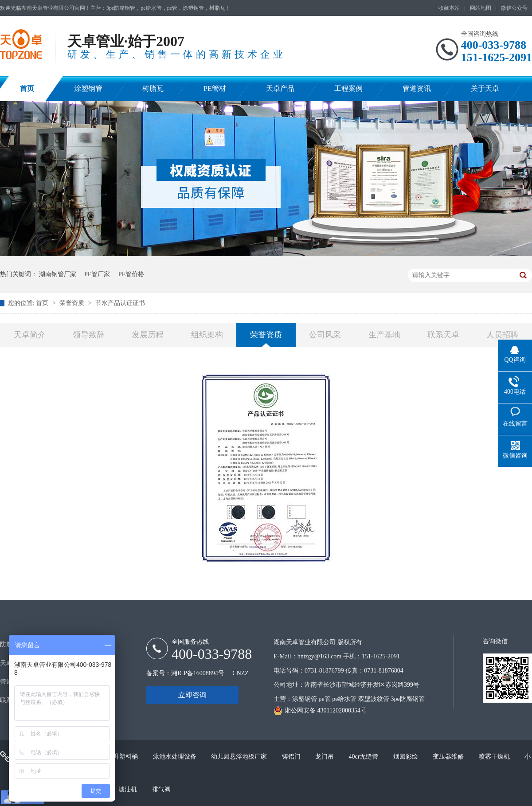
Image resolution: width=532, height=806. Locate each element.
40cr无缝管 (364, 757)
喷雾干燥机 (495, 757)
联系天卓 (443, 335)
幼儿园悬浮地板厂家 (240, 757)
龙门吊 (325, 757)
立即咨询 (192, 695)
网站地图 (481, 8)
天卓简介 (30, 335)
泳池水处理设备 (176, 757)
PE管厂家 (97, 274)
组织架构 (207, 335)
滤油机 (129, 789)
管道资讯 (417, 88)
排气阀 (161, 789)
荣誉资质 (73, 303)
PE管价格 (131, 274)
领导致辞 (89, 335)
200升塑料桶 (122, 757)
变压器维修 (449, 757)
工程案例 (348, 88)
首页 (27, 88)
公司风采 (325, 335)
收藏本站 (449, 8)
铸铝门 (292, 757)
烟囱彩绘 (407, 757)
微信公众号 (514, 8)
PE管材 (215, 88)
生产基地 (384, 335)
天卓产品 (280, 88)
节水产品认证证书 (120, 303)
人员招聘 (502, 335)
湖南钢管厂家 (58, 274)
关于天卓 (485, 88)
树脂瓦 (153, 88)
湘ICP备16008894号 (198, 673)
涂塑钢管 (88, 88)
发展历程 (148, 335)
